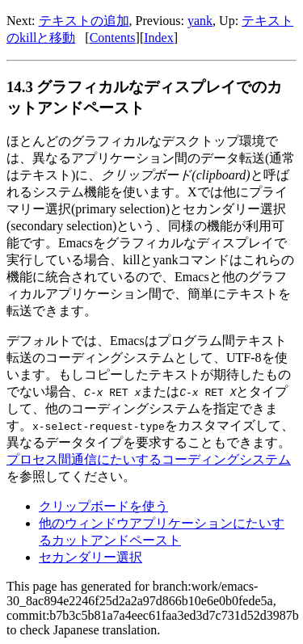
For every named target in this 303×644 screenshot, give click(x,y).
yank (200, 21)
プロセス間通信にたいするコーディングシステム (149, 459)
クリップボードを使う (103, 506)
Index (158, 38)
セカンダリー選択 (90, 557)
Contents (113, 38)
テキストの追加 (84, 21)
